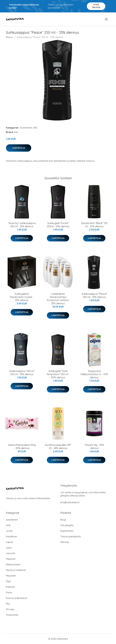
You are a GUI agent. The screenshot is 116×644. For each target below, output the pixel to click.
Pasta (9, 592)
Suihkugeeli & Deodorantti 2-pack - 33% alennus (22, 297)
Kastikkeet (11, 536)
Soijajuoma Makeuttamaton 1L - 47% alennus (94, 374)
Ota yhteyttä (67, 525)
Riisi (8, 604)
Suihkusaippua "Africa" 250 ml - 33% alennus (22, 373)
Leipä (9, 548)
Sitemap (65, 542)
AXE (35, 128)
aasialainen (12, 520)
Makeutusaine (13, 564)
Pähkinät (10, 587)
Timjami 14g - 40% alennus (94, 447)
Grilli (8, 525)
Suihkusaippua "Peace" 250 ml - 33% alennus (94, 295)
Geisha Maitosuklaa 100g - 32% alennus (22, 447)
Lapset (10, 542)
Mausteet (11, 576)
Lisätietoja (19, 148)
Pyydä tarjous (96, 6)
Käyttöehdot (67, 531)
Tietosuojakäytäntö (71, 536)
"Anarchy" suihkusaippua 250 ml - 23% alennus (22, 225)
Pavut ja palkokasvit (16, 598)
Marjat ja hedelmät (16, 570)
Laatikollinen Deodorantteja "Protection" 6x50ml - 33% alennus (58, 299)
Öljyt (8, 581)
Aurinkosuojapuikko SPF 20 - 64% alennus (58, 447)
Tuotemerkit (26, 128)
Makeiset (11, 559)
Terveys (10, 609)
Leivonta (10, 553)
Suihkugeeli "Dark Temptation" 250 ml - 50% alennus (58, 374)
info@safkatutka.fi (70, 502)
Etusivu (10, 37)
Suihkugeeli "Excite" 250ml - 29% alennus (58, 225)
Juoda (9, 531)
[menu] (107, 19)
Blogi (63, 520)
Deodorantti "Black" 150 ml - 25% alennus (94, 225)
